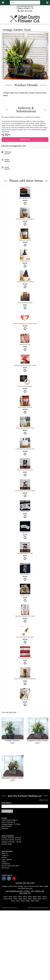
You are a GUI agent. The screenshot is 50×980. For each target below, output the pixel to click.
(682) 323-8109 (25, 11)
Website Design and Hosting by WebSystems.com (38, 908)
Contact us (5, 855)
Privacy (4, 862)
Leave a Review (7, 860)
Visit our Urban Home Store (10, 866)
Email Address (7, 803)
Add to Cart (25, 140)
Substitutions (6, 864)
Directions (5, 828)
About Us (5, 853)
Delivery (4, 857)
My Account (5, 868)
